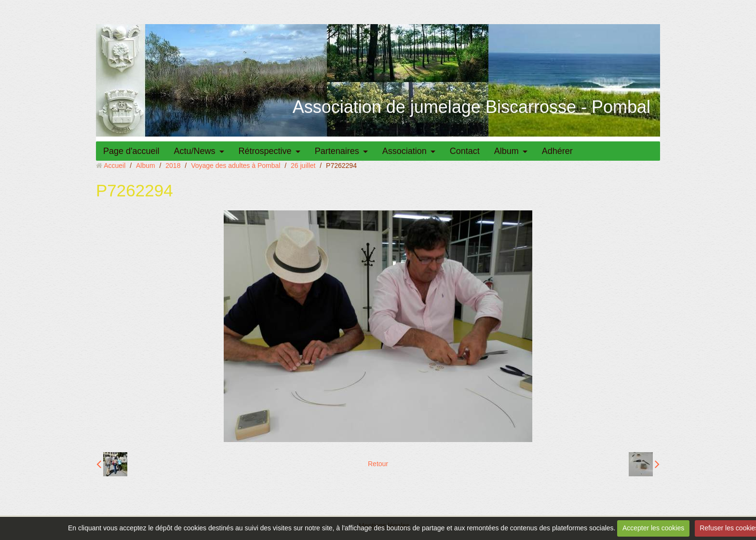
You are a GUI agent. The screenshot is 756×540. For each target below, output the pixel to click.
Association (405, 151)
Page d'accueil (131, 151)
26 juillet (303, 166)
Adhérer (557, 151)
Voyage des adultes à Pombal (236, 166)
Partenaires (337, 151)
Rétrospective (265, 151)
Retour (378, 464)
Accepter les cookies (653, 528)
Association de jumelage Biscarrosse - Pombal (472, 107)
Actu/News (195, 151)
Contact (465, 151)
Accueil (115, 166)
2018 (173, 166)
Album (506, 151)
